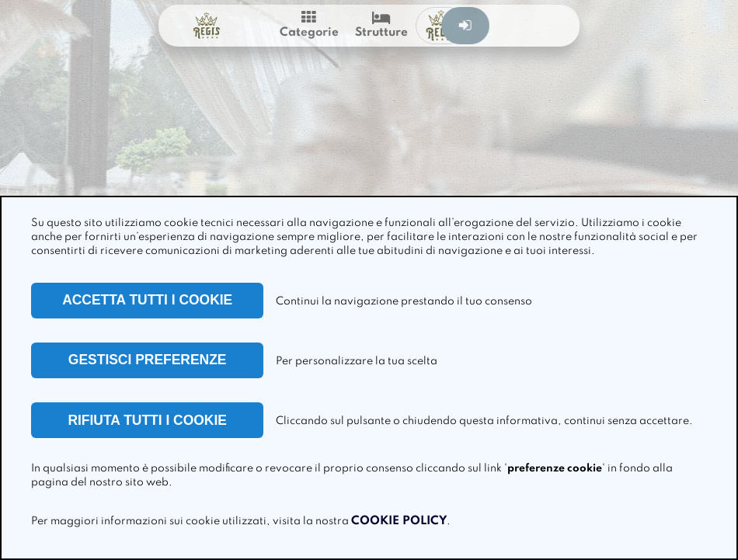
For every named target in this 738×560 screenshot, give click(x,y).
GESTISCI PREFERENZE (148, 360)
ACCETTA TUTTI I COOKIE (147, 300)
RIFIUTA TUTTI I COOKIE (147, 420)
